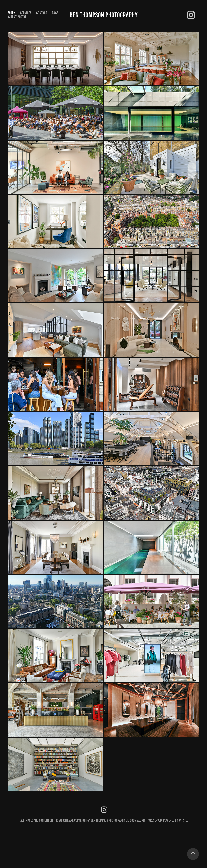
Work (12, 13)
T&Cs (55, 13)
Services (26, 13)
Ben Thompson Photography (103, 15)
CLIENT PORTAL (17, 17)
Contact (42, 13)
